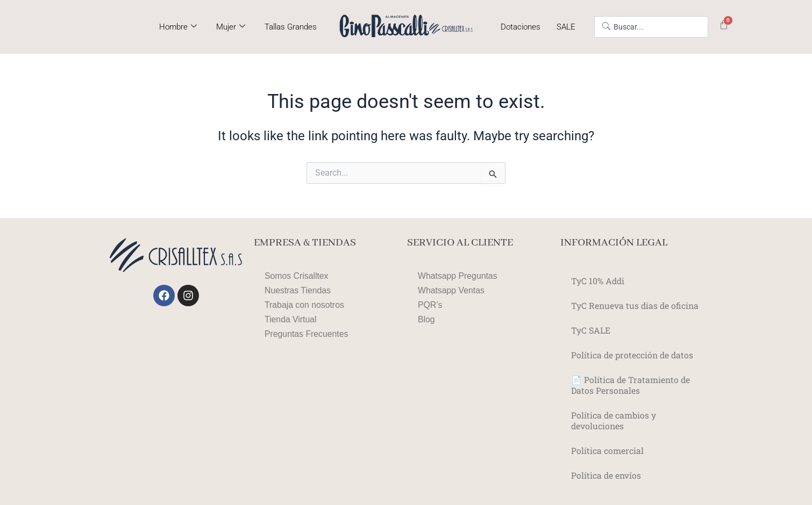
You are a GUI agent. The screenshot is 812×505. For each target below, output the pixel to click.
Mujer (231, 27)
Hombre (178, 27)
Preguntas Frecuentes (307, 334)
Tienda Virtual (291, 319)
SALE (566, 27)
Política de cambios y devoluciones (614, 420)
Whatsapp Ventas (451, 290)
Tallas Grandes (291, 27)
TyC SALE (591, 330)
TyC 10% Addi (598, 281)
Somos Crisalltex (297, 276)
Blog (426, 319)
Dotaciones (521, 27)
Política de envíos (607, 475)
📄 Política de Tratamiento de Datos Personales (631, 385)
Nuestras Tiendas (298, 290)
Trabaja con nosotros (305, 305)
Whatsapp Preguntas (458, 276)
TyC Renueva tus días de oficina (636, 305)
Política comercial (607, 450)
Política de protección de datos (633, 355)
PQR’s (430, 305)
